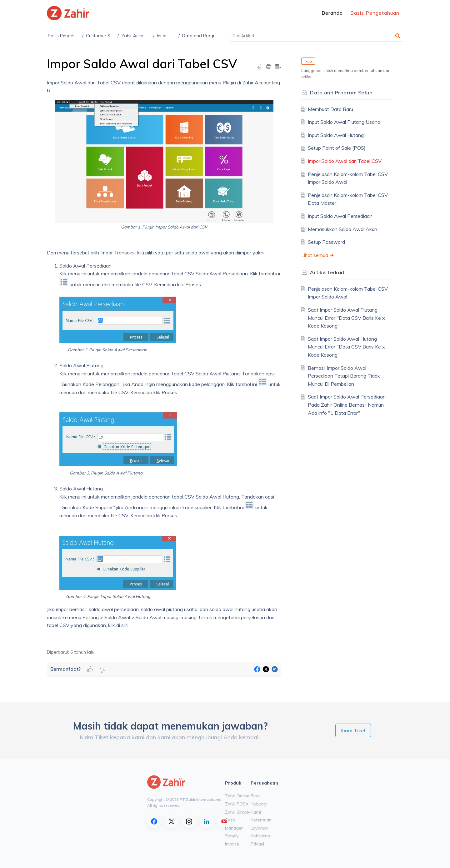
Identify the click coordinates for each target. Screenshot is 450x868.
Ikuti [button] (308, 61)
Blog (255, 796)
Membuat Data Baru (330, 109)
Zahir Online (237, 796)
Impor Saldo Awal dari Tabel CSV (345, 161)
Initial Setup (170, 36)
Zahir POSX (237, 804)
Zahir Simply (238, 812)
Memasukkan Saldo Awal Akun (342, 229)
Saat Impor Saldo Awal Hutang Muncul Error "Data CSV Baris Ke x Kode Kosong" (346, 347)
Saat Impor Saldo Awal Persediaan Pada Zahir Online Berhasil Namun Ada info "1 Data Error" (347, 405)
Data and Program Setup (208, 36)
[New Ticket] (353, 730)
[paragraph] (164, 361)
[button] (398, 36)
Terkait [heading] (327, 272)
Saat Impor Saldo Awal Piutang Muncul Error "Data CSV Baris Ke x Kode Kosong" (346, 318)
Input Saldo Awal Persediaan (340, 216)
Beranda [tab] (332, 13)
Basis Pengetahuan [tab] (375, 13)
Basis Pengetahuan (68, 36)
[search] (316, 36)
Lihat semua (318, 255)
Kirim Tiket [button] (353, 730)
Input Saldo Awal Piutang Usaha (344, 122)
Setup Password (326, 242)
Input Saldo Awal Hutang (336, 135)
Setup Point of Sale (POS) (337, 148)
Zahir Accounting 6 (141, 36)
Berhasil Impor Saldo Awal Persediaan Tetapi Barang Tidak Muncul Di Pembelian (344, 376)
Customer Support (105, 36)
